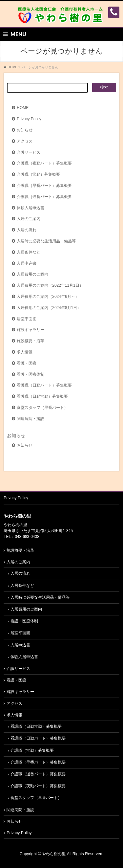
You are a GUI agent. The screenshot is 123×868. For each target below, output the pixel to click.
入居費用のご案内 (32, 274)
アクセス (25, 141)
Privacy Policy (29, 119)
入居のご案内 (29, 219)
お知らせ (25, 130)
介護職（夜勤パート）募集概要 (44, 163)
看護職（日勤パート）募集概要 (44, 385)
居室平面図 (27, 319)
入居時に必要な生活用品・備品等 (46, 241)
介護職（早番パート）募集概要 (44, 186)
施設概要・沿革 (31, 341)
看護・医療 (27, 363)
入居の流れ (27, 230)
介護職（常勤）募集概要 (38, 174)
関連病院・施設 (31, 419)
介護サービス (29, 152)
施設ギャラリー (31, 330)
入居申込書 (27, 263)
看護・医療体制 (31, 374)
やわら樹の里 (54, 854)
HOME (23, 108)
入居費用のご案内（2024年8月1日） (49, 308)
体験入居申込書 (31, 208)
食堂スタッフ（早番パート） (42, 408)
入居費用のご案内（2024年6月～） (48, 297)
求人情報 (25, 352)
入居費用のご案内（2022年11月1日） (50, 285)
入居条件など (29, 252)
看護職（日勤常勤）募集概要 (42, 396)
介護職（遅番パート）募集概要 (44, 197)
